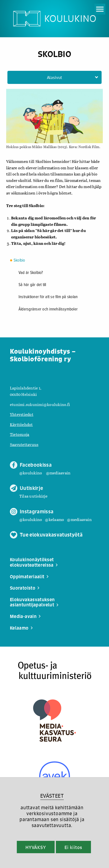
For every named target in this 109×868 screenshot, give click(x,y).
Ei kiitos (73, 847)
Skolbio (19, 261)
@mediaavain (58, 473)
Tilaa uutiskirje (33, 496)
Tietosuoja (20, 434)
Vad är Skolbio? (31, 273)
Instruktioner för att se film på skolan (48, 297)
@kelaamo (54, 519)
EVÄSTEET (52, 796)
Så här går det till (32, 285)
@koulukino (31, 473)
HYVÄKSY (36, 847)
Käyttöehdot (21, 424)
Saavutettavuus (24, 444)
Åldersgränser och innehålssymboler (48, 309)
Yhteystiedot (22, 414)
